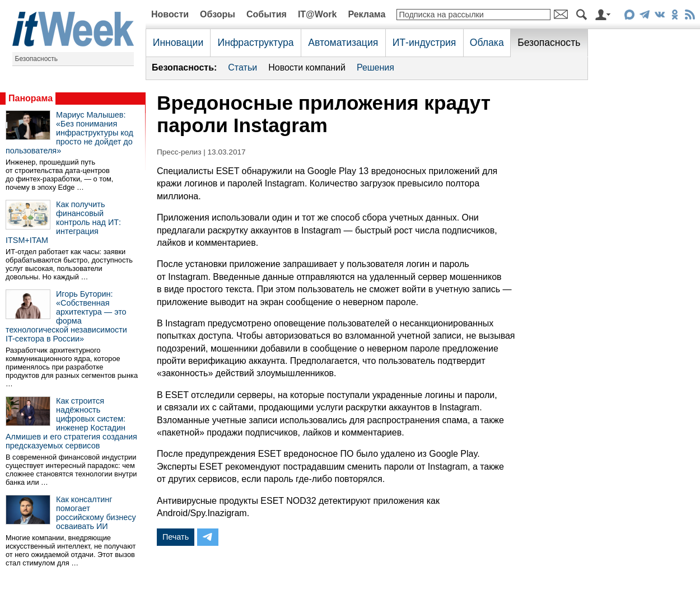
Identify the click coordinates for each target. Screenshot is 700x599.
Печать (176, 537)
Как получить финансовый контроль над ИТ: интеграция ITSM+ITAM (63, 222)
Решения (375, 67)
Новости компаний (307, 67)
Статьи (242, 67)
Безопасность (37, 59)
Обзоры (218, 14)
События (267, 14)
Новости (170, 14)
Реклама (367, 14)
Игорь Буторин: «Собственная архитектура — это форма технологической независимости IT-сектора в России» (66, 316)
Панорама (31, 98)
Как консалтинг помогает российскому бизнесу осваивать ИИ (96, 513)
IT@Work (318, 14)
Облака (487, 43)
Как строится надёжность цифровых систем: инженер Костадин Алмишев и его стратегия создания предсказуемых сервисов (71, 423)
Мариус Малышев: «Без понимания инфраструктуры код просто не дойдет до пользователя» (69, 133)
